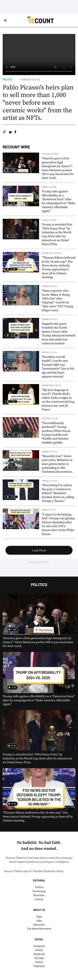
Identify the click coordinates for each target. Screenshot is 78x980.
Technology (39, 891)
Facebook (39, 954)
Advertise (39, 924)
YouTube (39, 958)
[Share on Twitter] (10, 132)
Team (39, 916)
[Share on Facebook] (15, 132)
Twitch (39, 962)
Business (39, 895)
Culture (39, 899)
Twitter (39, 950)
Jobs (39, 920)
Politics (7, 79)
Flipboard (39, 966)
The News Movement (44, 871)
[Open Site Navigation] (5, 20)
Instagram (39, 946)
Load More (39, 550)
